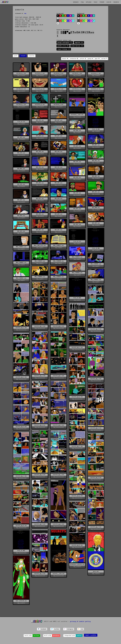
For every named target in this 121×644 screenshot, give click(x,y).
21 (58, 21)
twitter (57, 629)
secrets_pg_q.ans (77, 397)
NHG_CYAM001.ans (96, 280)
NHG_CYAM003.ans (59, 277)
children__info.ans (77, 115)
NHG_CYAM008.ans (59, 261)
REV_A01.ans (21, 231)
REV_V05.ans (40, 152)
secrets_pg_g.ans (77, 496)
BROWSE (76, 2)
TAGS (96, 2)
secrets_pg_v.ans (77, 347)
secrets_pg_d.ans (21, 525)
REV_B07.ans (77, 209)
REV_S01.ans (59, 167)
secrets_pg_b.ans (77, 545)
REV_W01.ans (77, 146)
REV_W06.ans (77, 130)
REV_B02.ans (77, 224)
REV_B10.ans (59, 198)
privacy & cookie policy (80, 621)
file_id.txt (21, 122)
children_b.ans (40, 105)
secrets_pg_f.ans (40, 524)
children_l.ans (40, 73)
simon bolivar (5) (77, 46)
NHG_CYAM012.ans (59, 245)
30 (58, 18)
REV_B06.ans (40, 214)
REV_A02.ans (59, 230)
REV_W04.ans (59, 136)
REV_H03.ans (77, 177)
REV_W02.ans (96, 145)
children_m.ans (21, 73)
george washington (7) (65, 42)
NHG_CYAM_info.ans (40, 245)
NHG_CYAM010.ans (77, 257)
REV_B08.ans (96, 208)
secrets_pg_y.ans (59, 326)
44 (78, 16)
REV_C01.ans (77, 193)
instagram (70, 629)
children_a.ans (59, 105)
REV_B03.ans (96, 223)
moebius (79, 636)
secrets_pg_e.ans (59, 524)
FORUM (102, 2)
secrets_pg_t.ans (59, 376)
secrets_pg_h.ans (96, 477)
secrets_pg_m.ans (96, 428)
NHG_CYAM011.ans (21, 247)
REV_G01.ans (96, 192)
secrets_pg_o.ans (59, 425)
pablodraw (56, 636)
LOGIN (109, 2)
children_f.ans (59, 89)
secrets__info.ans (59, 574)
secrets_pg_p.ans (40, 425)
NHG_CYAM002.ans (21, 278)
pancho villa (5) (63, 46)
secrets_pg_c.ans (96, 527)
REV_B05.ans (59, 214)
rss (82, 629)
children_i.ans (96, 73)
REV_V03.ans (21, 153)
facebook (43, 629)
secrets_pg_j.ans (59, 475)
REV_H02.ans (40, 183)
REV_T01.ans (40, 167)
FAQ (82, 2)
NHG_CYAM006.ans (96, 264)
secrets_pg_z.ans (40, 326)
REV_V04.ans (59, 152)
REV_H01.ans (59, 183)
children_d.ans (96, 89)
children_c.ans (21, 105)
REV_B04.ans (21, 216)
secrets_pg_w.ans (96, 329)
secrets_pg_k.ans (40, 475)
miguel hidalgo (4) (64, 49)
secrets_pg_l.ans (77, 446)
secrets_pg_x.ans (21, 328)
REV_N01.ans (21, 169)
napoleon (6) (79, 42)
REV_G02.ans (21, 184)
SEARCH (116, 2)
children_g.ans (40, 89)
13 (78, 18)
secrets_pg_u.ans (40, 376)
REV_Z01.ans (40, 120)
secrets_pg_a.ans (40, 574)
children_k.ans (59, 73)
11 (58, 23)
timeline (32, 56)
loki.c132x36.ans (21, 601)
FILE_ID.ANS (96, 129)
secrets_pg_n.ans (21, 427)
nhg (25, 13)
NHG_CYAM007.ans (21, 262)
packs (16, 56)
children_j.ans (77, 73)
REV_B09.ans (21, 200)
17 (86, 16)
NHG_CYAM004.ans (40, 277)
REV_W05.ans (40, 136)
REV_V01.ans (77, 162)
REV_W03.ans (21, 137)
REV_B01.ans (40, 230)
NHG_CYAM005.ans (77, 273)
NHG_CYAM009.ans (40, 261)
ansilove (36, 636)
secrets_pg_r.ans (96, 379)
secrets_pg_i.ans (21, 476)
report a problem (91, 635)
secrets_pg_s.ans (21, 377)
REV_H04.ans (96, 176)
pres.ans (96, 571)
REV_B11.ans (40, 198)
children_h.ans (21, 89)
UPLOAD (89, 2)
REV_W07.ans (59, 120)
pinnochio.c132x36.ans (77, 564)
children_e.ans (77, 89)
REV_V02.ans (96, 161)
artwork (23, 56)
